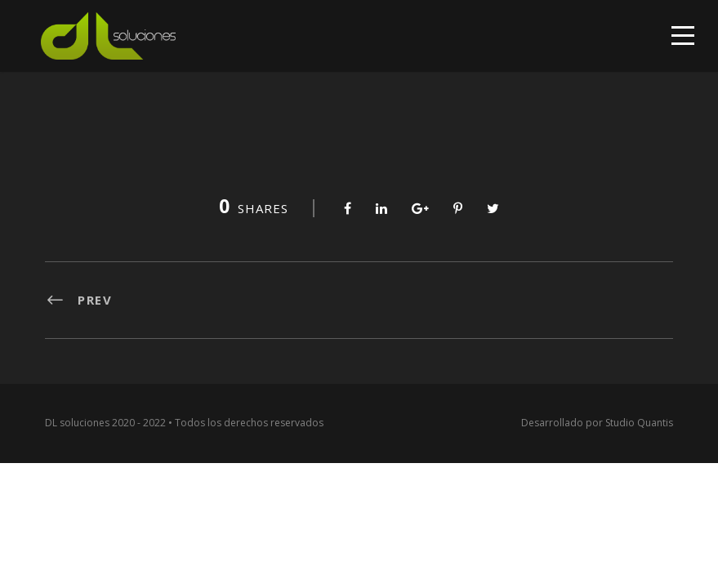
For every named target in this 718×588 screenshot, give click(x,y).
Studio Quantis (639, 423)
